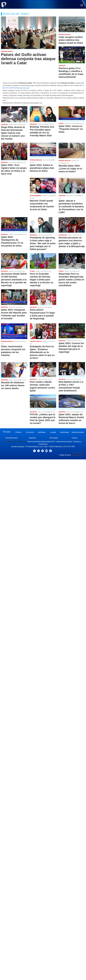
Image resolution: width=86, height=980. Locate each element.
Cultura (74, 438)
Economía (30, 432)
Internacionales (78, 432)
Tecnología (54, 438)
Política (18, 432)
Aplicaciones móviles (64, 442)
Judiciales (41, 432)
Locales (53, 432)
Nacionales (65, 432)
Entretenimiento (12, 438)
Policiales (7, 432)
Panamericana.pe (22, 88)
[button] (82, 5)
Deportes (32, 438)
